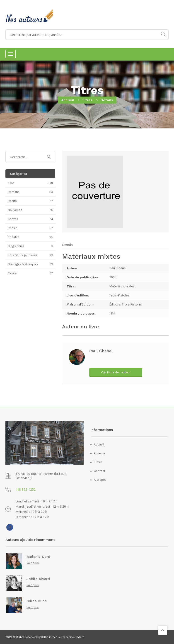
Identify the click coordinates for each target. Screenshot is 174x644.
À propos (100, 480)
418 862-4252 (25, 489)
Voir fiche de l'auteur (116, 372)
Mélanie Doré (38, 557)
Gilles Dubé (37, 601)
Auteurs (100, 453)
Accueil (68, 100)
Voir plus (33, 563)
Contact (100, 471)
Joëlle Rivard (38, 579)
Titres (87, 100)
